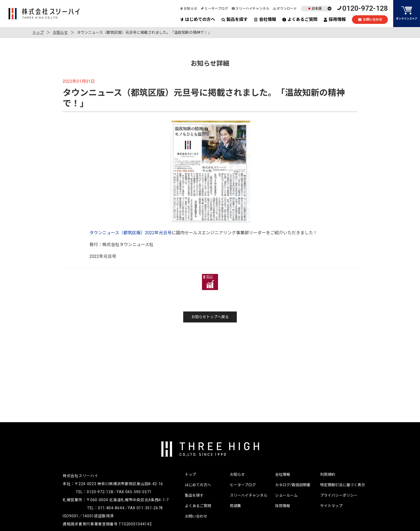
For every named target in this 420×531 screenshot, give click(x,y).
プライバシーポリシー (339, 495)
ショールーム (286, 495)
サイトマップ (331, 506)
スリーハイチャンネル (250, 9)
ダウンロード (285, 9)
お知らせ (189, 9)
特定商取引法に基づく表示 (343, 485)
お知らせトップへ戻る (210, 317)
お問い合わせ (370, 20)
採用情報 (335, 19)
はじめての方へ (198, 19)
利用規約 (328, 474)
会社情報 (265, 19)
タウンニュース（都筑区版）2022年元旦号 (131, 233)
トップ (38, 32)
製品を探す (235, 19)
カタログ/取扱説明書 (293, 485)
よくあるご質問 (300, 19)
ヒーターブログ (214, 9)
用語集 (235, 506)
